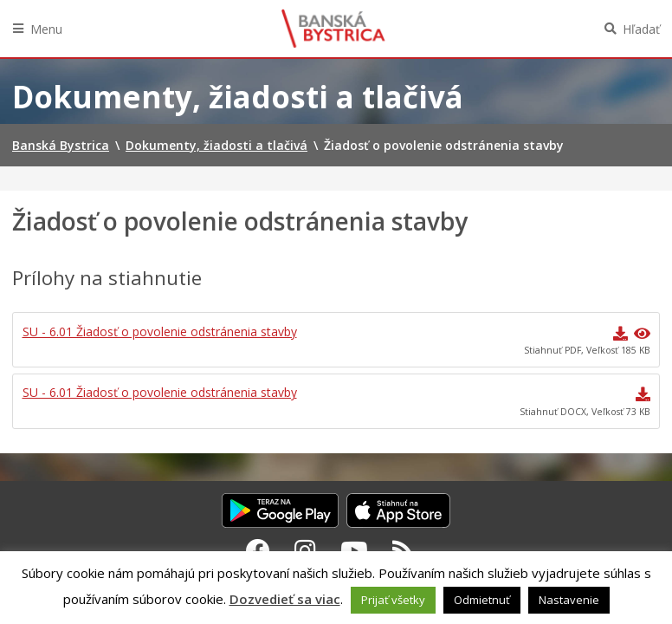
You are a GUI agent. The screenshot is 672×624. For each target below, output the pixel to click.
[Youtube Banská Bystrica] (354, 550)
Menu (46, 29)
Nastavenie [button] (569, 600)
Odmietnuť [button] (482, 600)
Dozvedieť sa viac (285, 599)
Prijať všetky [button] (393, 600)
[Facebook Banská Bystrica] (258, 550)
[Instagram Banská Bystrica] (305, 550)
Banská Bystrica (333, 29)
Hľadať (641, 29)
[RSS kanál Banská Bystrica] (403, 550)
